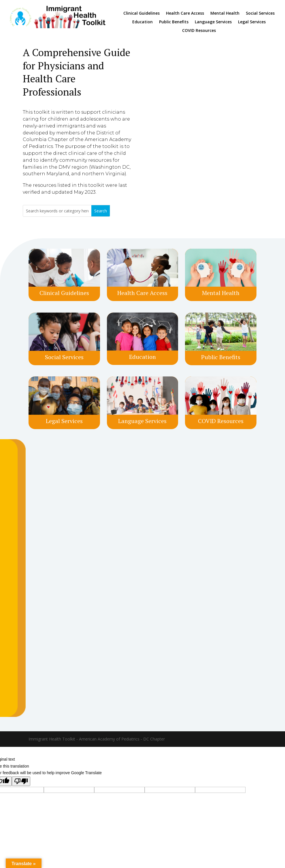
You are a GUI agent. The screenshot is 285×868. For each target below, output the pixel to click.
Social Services (260, 14)
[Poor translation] (21, 781)
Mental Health (225, 14)
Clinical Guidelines (141, 14)
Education (142, 22)
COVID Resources (199, 31)
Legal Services (252, 22)
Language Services (213, 22)
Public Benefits (174, 22)
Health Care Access (185, 14)
